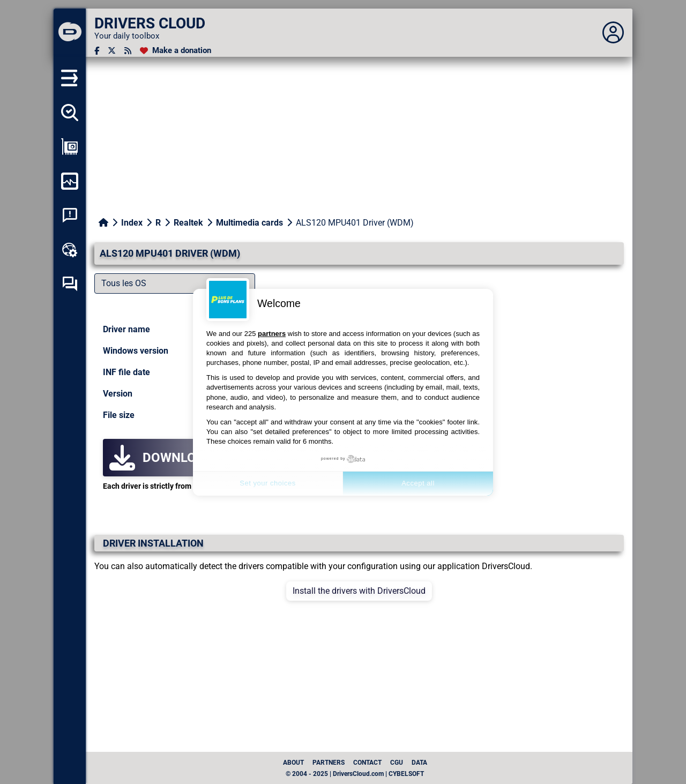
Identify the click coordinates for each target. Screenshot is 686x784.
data (419, 763)
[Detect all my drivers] (70, 113)
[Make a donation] (176, 51)
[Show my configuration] (70, 147)
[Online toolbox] (70, 250)
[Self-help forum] (70, 284)
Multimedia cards (249, 223)
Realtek (188, 223)
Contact (367, 763)
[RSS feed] (128, 51)
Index (132, 223)
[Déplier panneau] (613, 33)
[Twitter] (112, 51)
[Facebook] (97, 51)
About (293, 763)
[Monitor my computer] (70, 181)
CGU (397, 763)
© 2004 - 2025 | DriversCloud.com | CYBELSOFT (355, 774)
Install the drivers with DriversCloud (359, 591)
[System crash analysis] (70, 215)
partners (272, 334)
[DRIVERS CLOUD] (70, 33)
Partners (329, 763)
